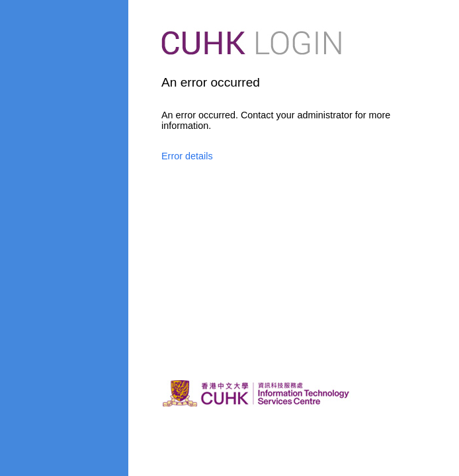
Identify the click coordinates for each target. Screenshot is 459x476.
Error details (187, 156)
